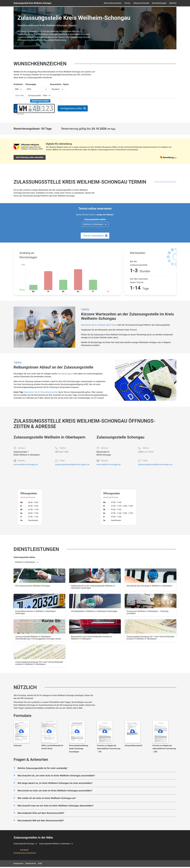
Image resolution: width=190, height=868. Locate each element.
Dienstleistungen (159, 3)
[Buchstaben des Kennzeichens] (36, 108)
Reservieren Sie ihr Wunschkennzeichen (41, 392)
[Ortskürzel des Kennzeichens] (23, 108)
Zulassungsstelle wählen (95, 219)
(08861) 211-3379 (146, 452)
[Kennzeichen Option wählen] (58, 89)
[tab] (20, 95)
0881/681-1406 (62, 452)
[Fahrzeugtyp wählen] (37, 89)
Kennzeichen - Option (59, 84)
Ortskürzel (18, 84)
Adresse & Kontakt (141, 3)
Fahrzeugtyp (31, 84)
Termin (127, 3)
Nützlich (173, 3)
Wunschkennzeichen (113, 3)
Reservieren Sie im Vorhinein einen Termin (99, 325)
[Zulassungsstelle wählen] (95, 224)
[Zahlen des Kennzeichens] (48, 108)
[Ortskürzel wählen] (19, 89)
